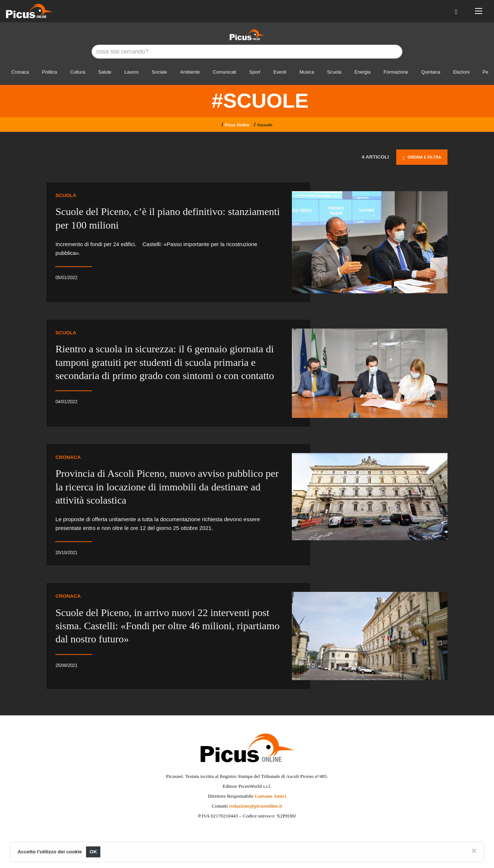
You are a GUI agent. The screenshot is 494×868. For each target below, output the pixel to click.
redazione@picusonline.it (255, 806)
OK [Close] (93, 852)
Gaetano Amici (270, 796)
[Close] (474, 851)
